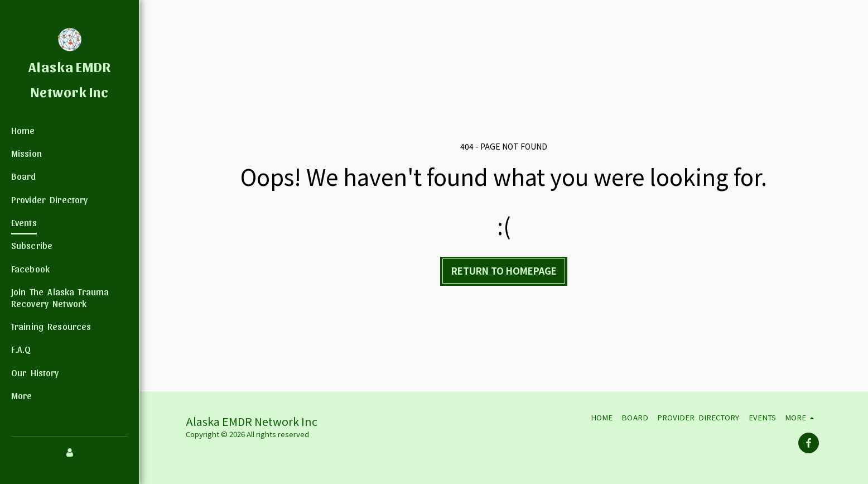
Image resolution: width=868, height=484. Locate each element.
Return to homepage (504, 271)
